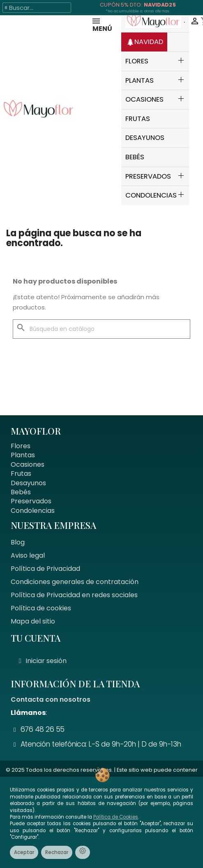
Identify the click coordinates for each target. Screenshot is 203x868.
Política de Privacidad (45, 569)
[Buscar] (101, 329)
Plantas (23, 455)
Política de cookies (41, 608)
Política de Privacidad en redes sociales (74, 595)
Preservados (31, 501)
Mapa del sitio (33, 621)
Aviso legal (28, 555)
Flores (21, 446)
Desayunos (28, 483)
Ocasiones (28, 464)
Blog (18, 542)
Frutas (21, 474)
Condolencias (33, 511)
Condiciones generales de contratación (75, 582)
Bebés (21, 492)
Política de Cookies (116, 817)
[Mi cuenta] (43, 661)
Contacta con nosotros (51, 699)
